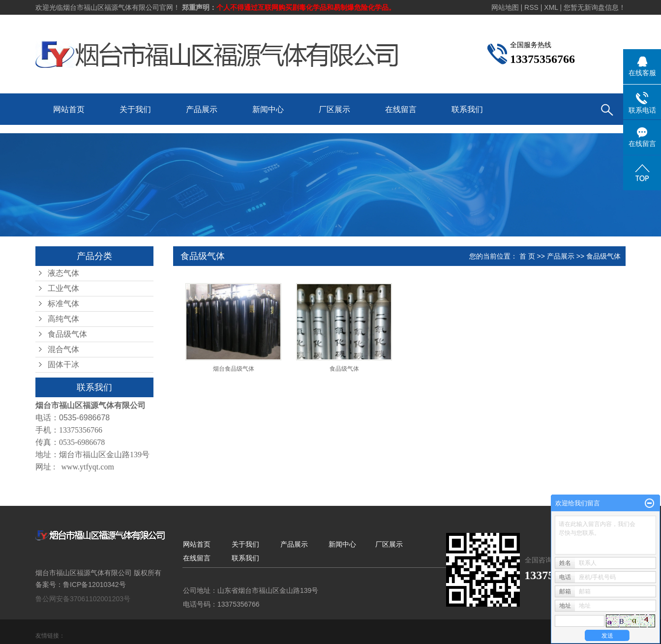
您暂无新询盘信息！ (595, 7)
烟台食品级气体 (234, 369)
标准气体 (63, 304)
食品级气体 (67, 334)
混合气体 (63, 349)
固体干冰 (63, 365)
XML (551, 7)
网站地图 (505, 7)
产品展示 (202, 109)
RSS (531, 7)
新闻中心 (268, 109)
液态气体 (63, 273)
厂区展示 (334, 109)
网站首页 (69, 109)
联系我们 (467, 109)
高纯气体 (63, 319)
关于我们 (135, 109)
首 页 (527, 256)
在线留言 (401, 109)
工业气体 (63, 288)
